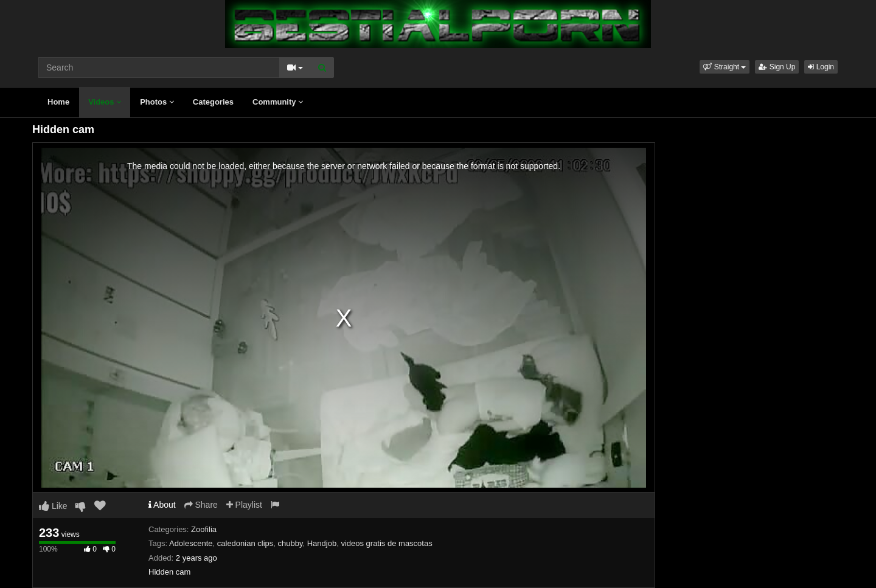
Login (821, 67)
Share (201, 505)
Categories (213, 102)
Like (53, 506)
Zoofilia (204, 529)
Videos (105, 102)
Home (58, 102)
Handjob (322, 543)
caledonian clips (245, 543)
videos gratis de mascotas (386, 543)
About (162, 505)
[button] (725, 67)
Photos (157, 102)
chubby (290, 543)
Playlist (244, 505)
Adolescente (191, 543)
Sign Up (777, 67)
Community (278, 102)
